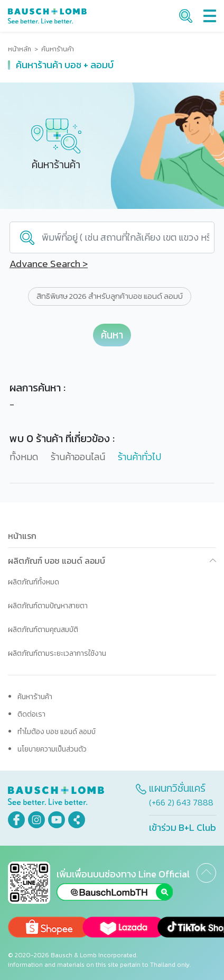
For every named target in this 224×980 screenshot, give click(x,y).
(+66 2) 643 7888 (181, 802)
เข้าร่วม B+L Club (183, 827)
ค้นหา (112, 335)
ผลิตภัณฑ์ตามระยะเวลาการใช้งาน (57, 653)
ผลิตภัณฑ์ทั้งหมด (34, 582)
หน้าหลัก (20, 49)
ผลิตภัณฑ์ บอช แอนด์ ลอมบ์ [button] (57, 561)
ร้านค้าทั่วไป (139, 457)
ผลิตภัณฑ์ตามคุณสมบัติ (43, 630)
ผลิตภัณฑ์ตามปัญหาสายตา (48, 606)
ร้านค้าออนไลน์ (78, 457)
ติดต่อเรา (31, 714)
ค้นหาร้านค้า (35, 697)
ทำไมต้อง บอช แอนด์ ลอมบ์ (57, 732)
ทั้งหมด (24, 457)
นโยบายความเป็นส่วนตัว (52, 749)
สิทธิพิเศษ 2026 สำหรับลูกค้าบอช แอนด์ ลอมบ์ (110, 296)
